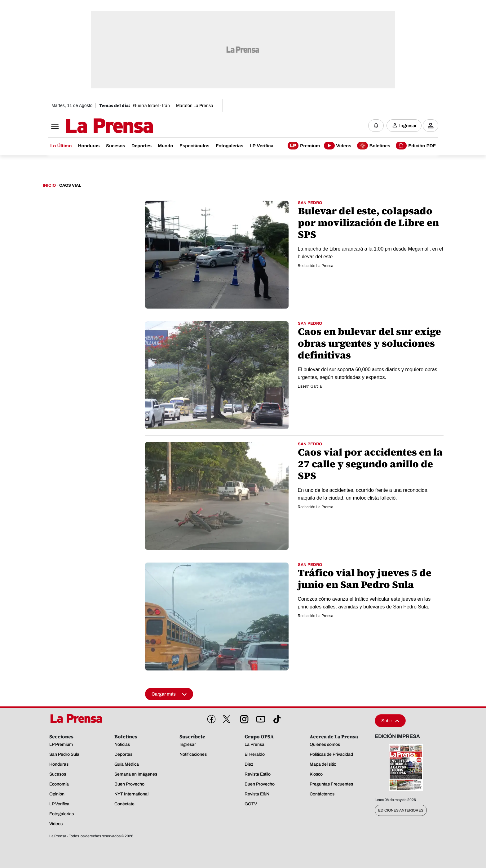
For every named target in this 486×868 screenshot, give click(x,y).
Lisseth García (310, 386)
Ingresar (408, 126)
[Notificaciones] (376, 126)
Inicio (49, 185)
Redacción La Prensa (316, 266)
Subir (390, 721)
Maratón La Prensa (195, 106)
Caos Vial (70, 185)
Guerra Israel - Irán (151, 106)
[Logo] (94, 126)
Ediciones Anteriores (401, 810)
